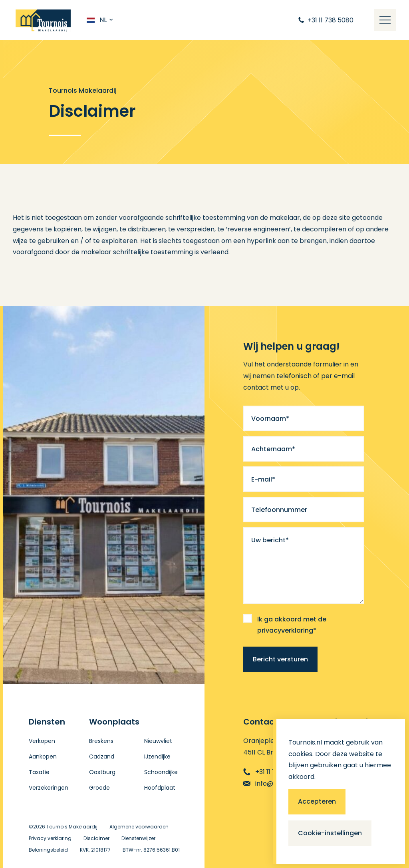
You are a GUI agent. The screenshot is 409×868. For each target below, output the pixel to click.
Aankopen (43, 757)
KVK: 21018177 (95, 850)
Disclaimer (96, 838)
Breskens (101, 741)
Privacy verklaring (50, 838)
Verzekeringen (49, 788)
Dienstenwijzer (138, 838)
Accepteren (317, 801)
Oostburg (102, 772)
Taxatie (39, 772)
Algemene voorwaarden (139, 827)
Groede (99, 788)
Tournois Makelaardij (72, 827)
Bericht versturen (280, 659)
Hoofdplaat (160, 788)
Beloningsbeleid (48, 850)
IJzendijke (157, 757)
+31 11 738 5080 (272, 772)
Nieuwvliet (158, 741)
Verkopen (42, 741)
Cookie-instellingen (330, 833)
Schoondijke (161, 772)
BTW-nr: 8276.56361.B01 (151, 850)
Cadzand (102, 757)
